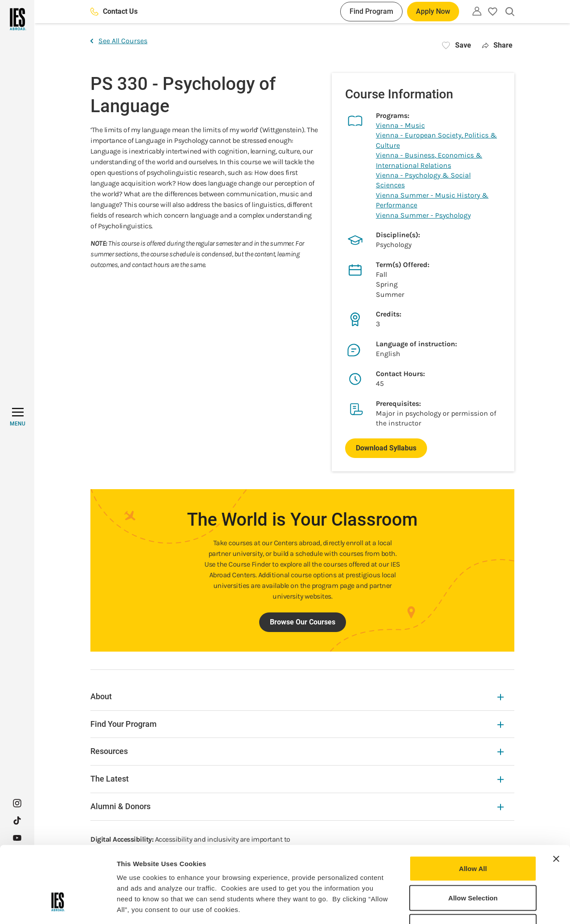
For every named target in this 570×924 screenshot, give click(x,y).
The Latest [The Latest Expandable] (297, 779)
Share (497, 45)
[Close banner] (556, 798)
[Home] (17, 19)
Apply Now (433, 11)
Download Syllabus (386, 448)
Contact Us (114, 11)
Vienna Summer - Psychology (423, 215)
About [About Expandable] (297, 696)
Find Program (371, 11)
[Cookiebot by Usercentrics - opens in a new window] (58, 907)
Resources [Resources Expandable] (297, 751)
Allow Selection (473, 837)
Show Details (468, 906)
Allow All (473, 807)
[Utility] (477, 11)
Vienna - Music (400, 125)
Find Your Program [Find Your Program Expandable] (297, 724)
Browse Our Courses (303, 622)
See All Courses (119, 41)
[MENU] (18, 417)
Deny (473, 865)
